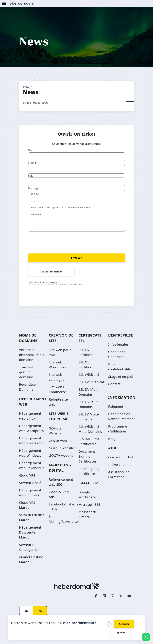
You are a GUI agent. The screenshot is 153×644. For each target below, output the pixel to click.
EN (26, 611)
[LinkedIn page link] (104, 596)
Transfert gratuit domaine (26, 372)
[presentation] (53, 242)
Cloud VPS (27, 475)
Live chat (119, 465)
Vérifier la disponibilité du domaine (32, 355)
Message (34, 188)
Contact (114, 384)
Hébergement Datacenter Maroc (30, 532)
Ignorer (121, 632)
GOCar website (61, 441)
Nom (31, 150)
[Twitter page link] (121, 596)
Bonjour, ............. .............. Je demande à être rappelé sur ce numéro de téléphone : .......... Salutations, (77, 211)
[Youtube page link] (129, 596)
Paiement (116, 406)
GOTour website (62, 448)
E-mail (32, 163)
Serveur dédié (30, 483)
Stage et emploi (121, 377)
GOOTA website (61, 456)
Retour (27, 87)
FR (40, 611)
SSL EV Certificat (91, 382)
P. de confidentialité (80, 623)
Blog (112, 439)
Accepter (124, 624)
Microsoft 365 (89, 505)
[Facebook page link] (96, 596)
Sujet (31, 176)
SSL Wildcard (89, 375)
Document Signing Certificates (88, 456)
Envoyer (76, 258)
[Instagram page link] (113, 596)
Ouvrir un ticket (121, 457)
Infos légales (118, 344)
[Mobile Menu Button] (4, 4)
